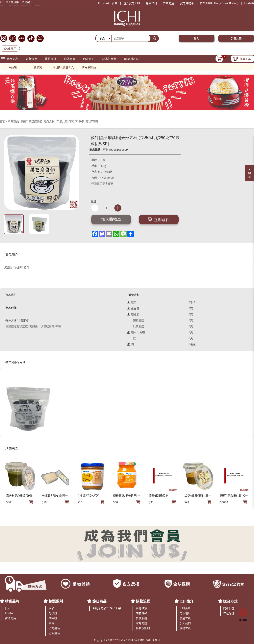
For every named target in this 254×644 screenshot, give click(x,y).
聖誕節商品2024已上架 (107, 608)
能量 (132, 302)
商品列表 (13, 59)
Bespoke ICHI (133, 59)
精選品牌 (12, 601)
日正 (8, 608)
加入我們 (185, 623)
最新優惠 (32, 59)
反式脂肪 (136, 326)
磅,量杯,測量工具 (63, 67)
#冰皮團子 (10, 49)
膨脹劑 (38, 67)
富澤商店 (11, 618)
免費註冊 (151, 3)
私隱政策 (141, 608)
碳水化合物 (136, 332)
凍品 (51, 608)
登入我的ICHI (132, 3)
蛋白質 (133, 308)
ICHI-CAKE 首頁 (108, 3)
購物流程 (143, 601)
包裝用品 (54, 633)
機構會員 (185, 628)
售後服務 (141, 618)
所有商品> (14, 121)
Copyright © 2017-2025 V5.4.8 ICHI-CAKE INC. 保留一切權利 (127, 640)
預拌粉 (53, 618)
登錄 (94, 184)
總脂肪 (133, 314)
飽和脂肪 (136, 320)
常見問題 (141, 623)
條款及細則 (143, 628)
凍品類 (13, 67)
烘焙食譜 (51, 59)
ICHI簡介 (187, 601)
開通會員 (185, 618)
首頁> (4, 121)
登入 (196, 38)
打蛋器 (53, 613)
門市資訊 (89, 59)
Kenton (10, 613)
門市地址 (185, 613)
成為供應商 (109, 59)
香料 (51, 623)
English (249, 3)
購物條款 (141, 613)
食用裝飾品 (89, 67)
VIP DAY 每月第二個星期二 (16, 3)
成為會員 (70, 59)
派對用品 (54, 628)
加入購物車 (111, 219)
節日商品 (99, 601)
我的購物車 (187, 3)
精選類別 (56, 601)
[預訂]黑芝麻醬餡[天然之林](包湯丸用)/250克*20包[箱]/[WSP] (60, 121)
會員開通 (168, 3)
